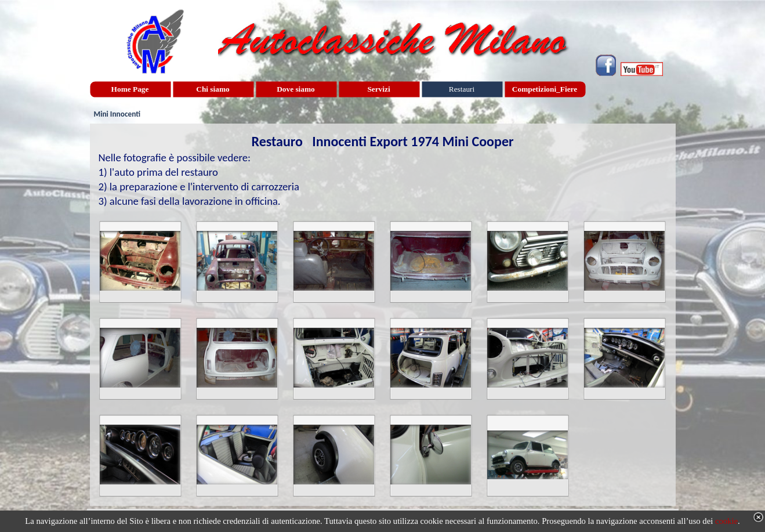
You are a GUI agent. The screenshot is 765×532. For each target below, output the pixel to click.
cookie (726, 521)
